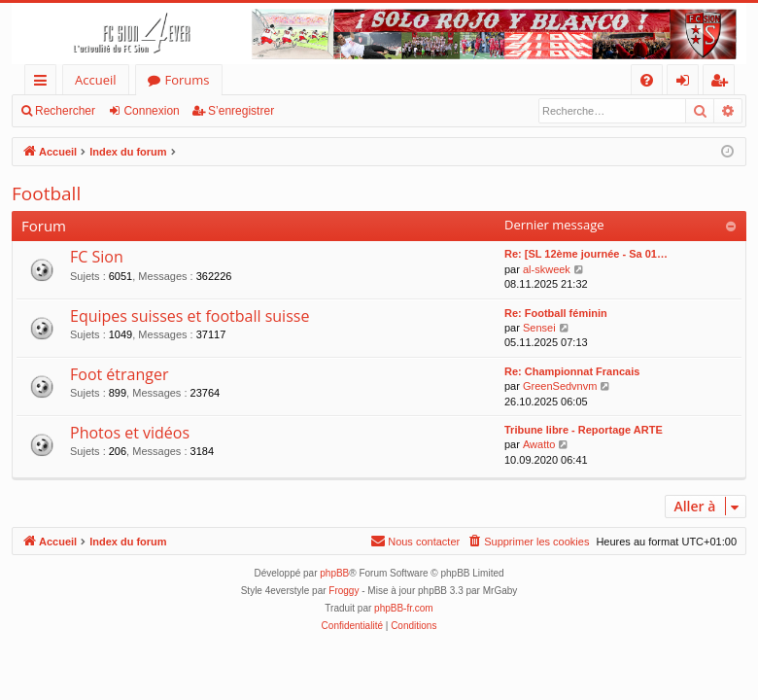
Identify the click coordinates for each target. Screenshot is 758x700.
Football (46, 193)
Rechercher (65, 111)
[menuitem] (647, 80)
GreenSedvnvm (560, 386)
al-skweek (547, 269)
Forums (188, 80)
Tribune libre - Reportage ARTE (584, 430)
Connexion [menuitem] (687, 83)
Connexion (151, 111)
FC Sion (97, 257)
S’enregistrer (241, 111)
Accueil (96, 80)
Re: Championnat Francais (572, 371)
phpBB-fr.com (404, 608)
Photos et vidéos (130, 433)
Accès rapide (44, 83)
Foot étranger (120, 374)
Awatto (539, 444)
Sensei (539, 328)
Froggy (344, 591)
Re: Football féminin (556, 313)
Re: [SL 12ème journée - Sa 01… (586, 254)
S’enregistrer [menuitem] (723, 83)
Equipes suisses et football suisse (189, 316)
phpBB (334, 573)
